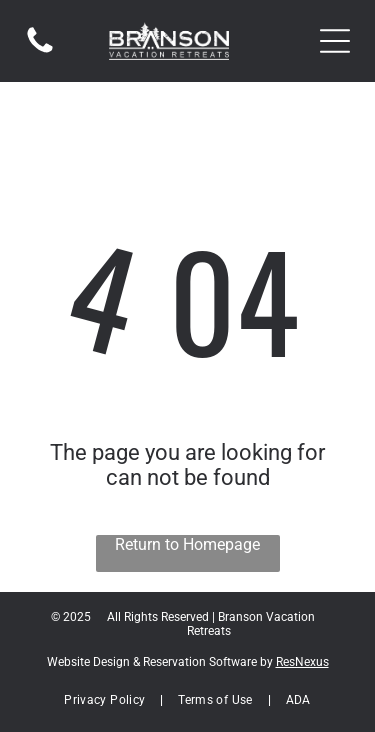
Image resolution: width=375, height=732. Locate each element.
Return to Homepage (187, 544)
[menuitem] (106, 699)
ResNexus (302, 662)
